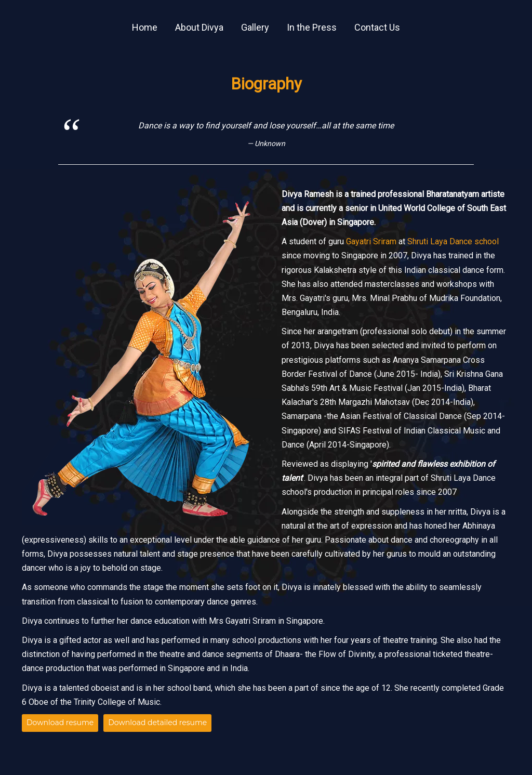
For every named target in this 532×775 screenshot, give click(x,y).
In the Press (312, 27)
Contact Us (377, 27)
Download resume (60, 723)
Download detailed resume (157, 723)
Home (145, 27)
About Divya (199, 27)
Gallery (255, 27)
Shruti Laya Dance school (453, 241)
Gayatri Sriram (371, 241)
